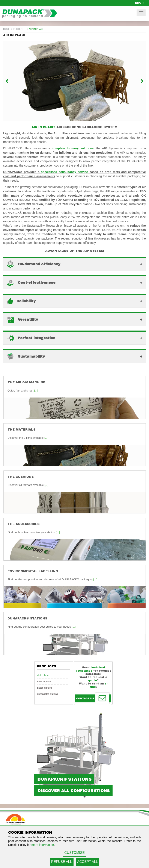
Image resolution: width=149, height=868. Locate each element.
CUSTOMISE (74, 853)
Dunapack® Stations (47, 694)
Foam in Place (44, 681)
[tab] (74, 264)
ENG (140, 3)
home (7, 29)
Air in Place (43, 675)
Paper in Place (44, 688)
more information (43, 845)
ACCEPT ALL (88, 862)
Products (20, 29)
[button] (14, 81)
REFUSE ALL (62, 862)
